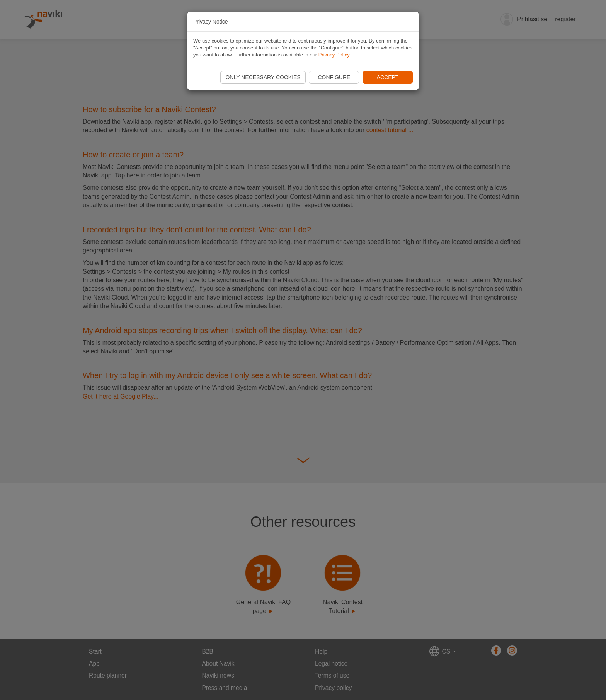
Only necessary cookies (263, 77)
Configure (334, 77)
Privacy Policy (334, 55)
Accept (388, 77)
